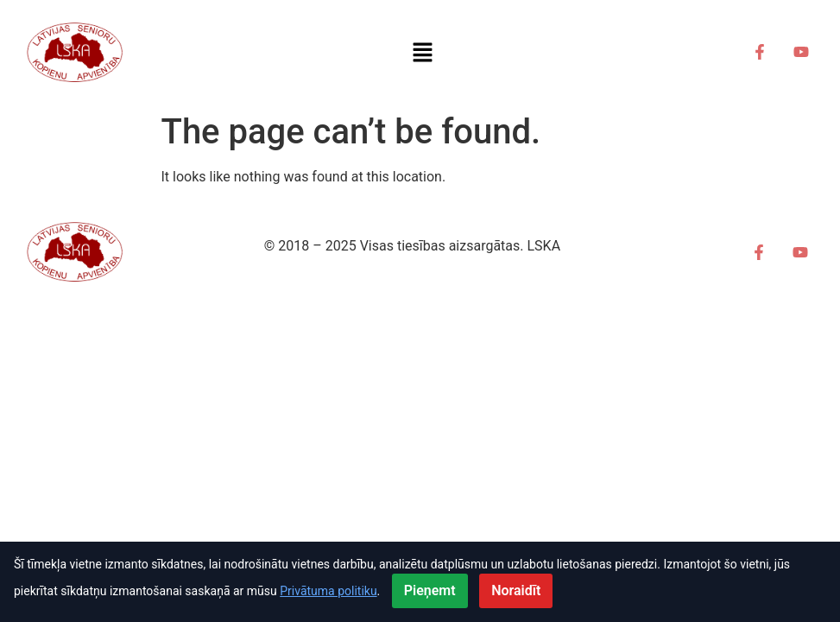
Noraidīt (516, 590)
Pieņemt (430, 590)
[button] (423, 52)
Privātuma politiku (328, 591)
